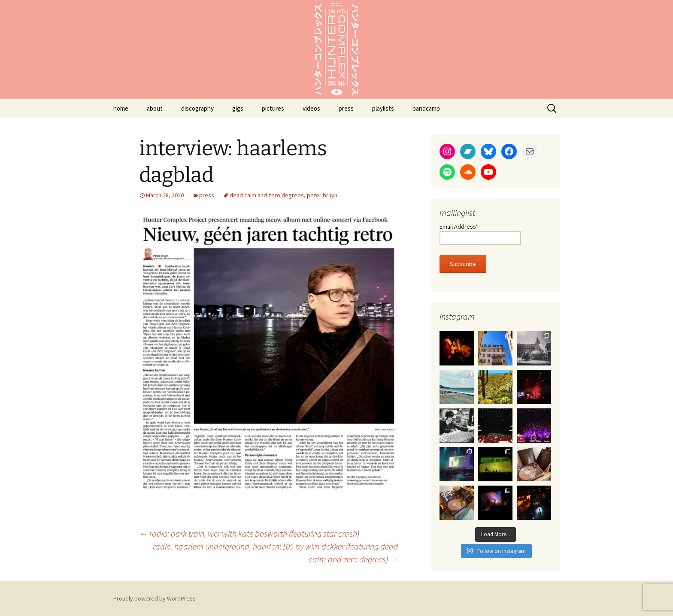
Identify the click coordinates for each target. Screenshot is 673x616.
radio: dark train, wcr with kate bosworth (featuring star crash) (249, 533)
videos (311, 108)
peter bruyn (322, 195)
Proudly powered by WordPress (155, 598)
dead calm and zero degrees (267, 195)
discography (197, 108)
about (155, 108)
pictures (273, 108)
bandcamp (426, 108)
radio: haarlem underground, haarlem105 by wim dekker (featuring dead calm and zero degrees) (276, 553)
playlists (383, 108)
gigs (238, 108)
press (346, 108)
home (121, 108)
